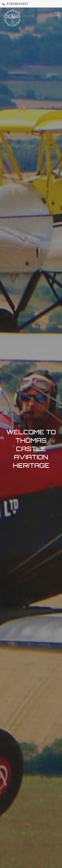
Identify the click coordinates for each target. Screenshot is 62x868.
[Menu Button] (57, 14)
